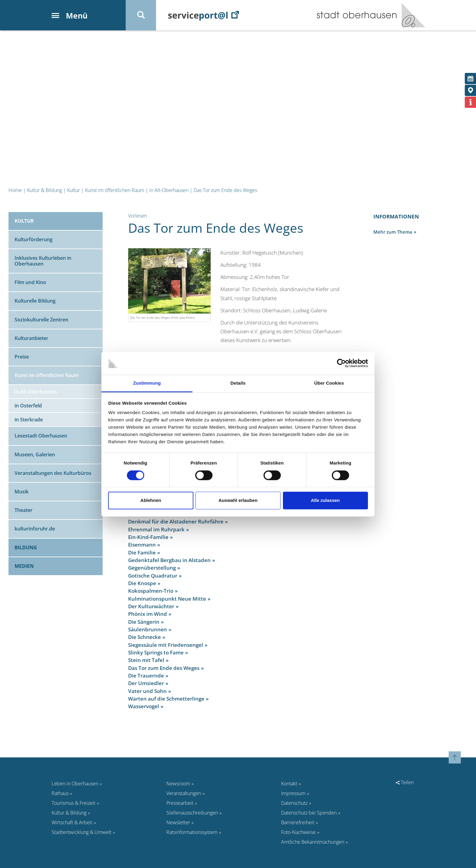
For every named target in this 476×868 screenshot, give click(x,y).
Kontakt (289, 784)
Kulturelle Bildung (35, 301)
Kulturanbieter (31, 338)
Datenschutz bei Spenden (309, 813)
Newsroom (178, 784)
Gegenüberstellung (152, 568)
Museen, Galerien (35, 455)
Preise (22, 357)
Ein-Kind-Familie (148, 537)
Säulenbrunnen (148, 629)
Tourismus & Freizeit (73, 803)
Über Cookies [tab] (329, 383)
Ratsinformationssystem (192, 832)
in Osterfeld (28, 406)
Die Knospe (142, 583)
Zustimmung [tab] (147, 383)
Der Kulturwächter (151, 606)
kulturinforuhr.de (35, 529)
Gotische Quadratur (153, 576)
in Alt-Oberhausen (169, 190)
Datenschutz (294, 803)
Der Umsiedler (146, 683)
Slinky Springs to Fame (156, 652)
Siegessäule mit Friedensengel (166, 645)
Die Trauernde (146, 676)
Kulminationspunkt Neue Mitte (167, 599)
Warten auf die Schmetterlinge (166, 699)
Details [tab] (238, 383)
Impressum (293, 793)
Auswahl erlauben (238, 501)
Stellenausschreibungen (192, 813)
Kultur (73, 190)
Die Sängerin (144, 622)
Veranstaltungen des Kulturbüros (53, 473)
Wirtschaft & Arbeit (72, 822)
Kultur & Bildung (44, 190)
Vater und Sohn (147, 691)
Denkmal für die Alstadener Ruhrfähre (176, 521)
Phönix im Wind (148, 614)
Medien (24, 566)
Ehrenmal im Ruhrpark (156, 529)
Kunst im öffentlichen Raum (115, 190)
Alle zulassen (325, 501)
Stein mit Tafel (146, 660)
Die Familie (142, 552)
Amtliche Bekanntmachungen (313, 842)
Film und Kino (30, 282)
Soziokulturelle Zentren (41, 320)
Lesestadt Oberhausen (41, 436)
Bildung (26, 547)
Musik (22, 492)
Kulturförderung (34, 239)
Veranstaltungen (184, 793)
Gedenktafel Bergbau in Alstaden (169, 560)
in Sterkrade (29, 420)
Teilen (405, 782)
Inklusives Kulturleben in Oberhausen (43, 261)
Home (15, 190)
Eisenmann (142, 545)
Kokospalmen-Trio (151, 591)
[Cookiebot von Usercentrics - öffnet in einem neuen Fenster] (341, 363)
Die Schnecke (144, 637)
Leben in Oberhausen (75, 784)
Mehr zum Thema (393, 232)
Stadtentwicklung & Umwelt (82, 832)
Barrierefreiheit (298, 822)
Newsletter (178, 822)
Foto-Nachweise (298, 832)
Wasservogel (144, 706)
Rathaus (60, 793)
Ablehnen (151, 501)
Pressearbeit (180, 803)
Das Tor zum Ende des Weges (225, 190)
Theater (24, 510)
